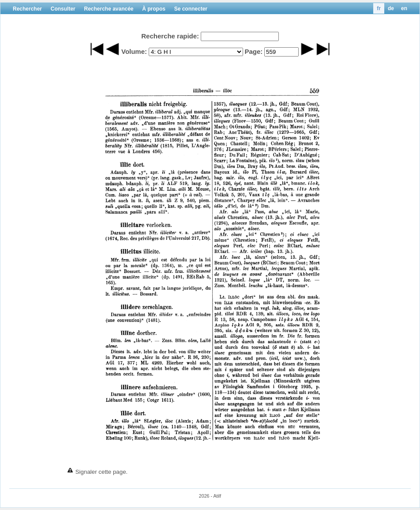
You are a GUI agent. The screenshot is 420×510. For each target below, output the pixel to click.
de (391, 8)
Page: (253, 51)
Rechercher (27, 9)
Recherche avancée (109, 9)
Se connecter (191, 9)
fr (379, 8)
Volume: (134, 51)
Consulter (63, 9)
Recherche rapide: (170, 36)
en (404, 8)
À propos (154, 9)
